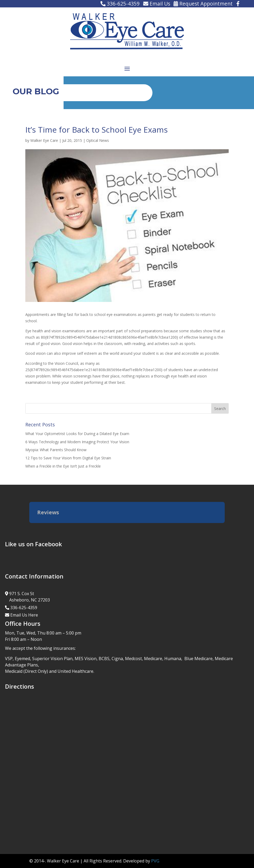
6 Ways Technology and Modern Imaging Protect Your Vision (77, 442)
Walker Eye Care (44, 140)
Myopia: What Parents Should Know (56, 450)
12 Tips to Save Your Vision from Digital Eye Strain (68, 458)
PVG (155, 861)
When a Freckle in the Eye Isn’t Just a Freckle (63, 466)
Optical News (98, 140)
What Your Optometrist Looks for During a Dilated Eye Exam (77, 434)
